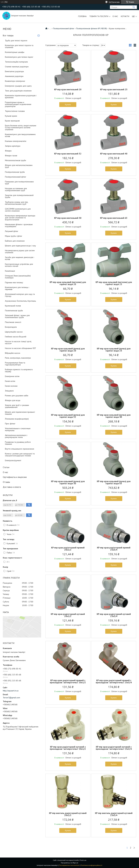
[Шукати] (134, 7)
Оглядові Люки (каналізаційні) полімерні (18, 277)
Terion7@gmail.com (11, 698)
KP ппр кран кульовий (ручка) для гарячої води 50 (68, 482)
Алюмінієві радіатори (14, 76)
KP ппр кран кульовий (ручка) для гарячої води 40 (114, 416)
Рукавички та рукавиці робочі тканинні (18, 443)
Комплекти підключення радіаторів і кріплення (21, 96)
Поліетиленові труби (14, 311)
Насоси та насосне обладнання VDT (20, 348)
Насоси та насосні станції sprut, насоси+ (18, 342)
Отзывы (6, 482)
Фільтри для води (13, 400)
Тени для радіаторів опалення (18, 91)
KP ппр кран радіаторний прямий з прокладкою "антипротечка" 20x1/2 (68, 681)
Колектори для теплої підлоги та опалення (19, 46)
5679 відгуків (114, 2)
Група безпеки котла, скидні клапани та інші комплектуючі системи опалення (21, 128)
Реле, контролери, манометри (18, 358)
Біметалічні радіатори (14, 71)
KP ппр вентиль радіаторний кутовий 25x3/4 (114, 814)
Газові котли (10, 381)
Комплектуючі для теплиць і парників (17, 288)
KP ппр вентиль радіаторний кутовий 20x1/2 (68, 814)
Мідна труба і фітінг (14, 236)
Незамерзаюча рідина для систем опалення (20, 251)
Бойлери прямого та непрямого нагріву (19, 370)
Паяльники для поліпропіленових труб (19, 183)
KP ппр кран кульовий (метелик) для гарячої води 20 (68, 283)
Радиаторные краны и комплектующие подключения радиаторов (18, 104)
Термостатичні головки (15, 111)
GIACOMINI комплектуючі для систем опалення (18, 210)
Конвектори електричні (15, 81)
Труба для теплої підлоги (16, 41)
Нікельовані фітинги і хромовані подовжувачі (19, 225)
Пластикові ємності (13, 322)
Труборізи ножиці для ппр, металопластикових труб (17, 203)
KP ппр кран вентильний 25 (114, 89)
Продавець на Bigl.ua (69, 863)
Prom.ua (83, 860)
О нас (115, 16)
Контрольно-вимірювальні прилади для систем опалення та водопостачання (20, 218)
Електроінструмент (13, 460)
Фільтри (8, 151)
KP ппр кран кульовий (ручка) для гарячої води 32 (68, 416)
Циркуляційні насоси (14, 332)
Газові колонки (11, 386)
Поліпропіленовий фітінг (16, 177)
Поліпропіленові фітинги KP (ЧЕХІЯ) (91, 28)
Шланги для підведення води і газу (20, 246)
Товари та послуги (99, 16)
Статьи (6, 467)
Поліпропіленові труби (15, 172)
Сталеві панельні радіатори (17, 67)
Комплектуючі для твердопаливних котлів (20, 135)
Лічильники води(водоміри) (17, 419)
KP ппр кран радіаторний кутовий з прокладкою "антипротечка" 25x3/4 (114, 748)
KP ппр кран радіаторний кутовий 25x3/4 (114, 615)
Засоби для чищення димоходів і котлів (20, 258)
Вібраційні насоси (13, 353)
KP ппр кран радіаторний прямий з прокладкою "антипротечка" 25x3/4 (114, 681)
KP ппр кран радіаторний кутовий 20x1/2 (68, 615)
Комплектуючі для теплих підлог (19, 57)
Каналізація (10, 271)
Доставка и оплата (12, 487)
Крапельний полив (13, 306)
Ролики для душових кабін (17, 396)
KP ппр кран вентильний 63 (114, 218)
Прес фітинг (10, 424)
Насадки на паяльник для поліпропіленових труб (16, 189)
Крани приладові (12, 121)
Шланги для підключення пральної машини (20, 413)
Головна (82, 16)
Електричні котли (12, 376)
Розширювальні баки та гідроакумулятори (15, 364)
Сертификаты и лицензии (15, 477)
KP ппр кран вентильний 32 (68, 154)
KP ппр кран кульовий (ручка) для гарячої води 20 (68, 350)
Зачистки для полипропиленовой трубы (19, 196)
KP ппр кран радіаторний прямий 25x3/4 (114, 549)
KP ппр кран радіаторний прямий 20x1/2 (68, 549)
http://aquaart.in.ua (11, 691)
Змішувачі (9, 391)
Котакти (125, 16)
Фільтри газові (11, 156)
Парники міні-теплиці (14, 282)
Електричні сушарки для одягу (18, 86)
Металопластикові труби (15, 160)
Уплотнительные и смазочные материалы (18, 429)
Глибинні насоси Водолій (16, 337)
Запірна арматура (13, 146)
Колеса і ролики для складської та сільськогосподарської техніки (20, 455)
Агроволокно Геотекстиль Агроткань (20, 301)
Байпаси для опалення (15, 241)
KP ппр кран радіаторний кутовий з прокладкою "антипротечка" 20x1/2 (68, 748)
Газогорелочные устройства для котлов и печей (19, 265)
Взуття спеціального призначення (20, 449)
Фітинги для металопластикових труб (19, 166)
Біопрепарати (11, 327)
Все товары (8, 35)
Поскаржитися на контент (69, 865)
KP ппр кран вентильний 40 (114, 154)
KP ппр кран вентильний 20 (68, 89)
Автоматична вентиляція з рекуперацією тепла (16, 436)
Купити (68, 105)
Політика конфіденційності (91, 865)
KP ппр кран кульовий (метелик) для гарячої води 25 (114, 283)
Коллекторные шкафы (15, 52)
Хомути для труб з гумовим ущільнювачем (17, 406)
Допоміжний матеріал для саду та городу (20, 295)
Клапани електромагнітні (16, 141)
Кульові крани (11, 116)
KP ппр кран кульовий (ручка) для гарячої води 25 (114, 350)
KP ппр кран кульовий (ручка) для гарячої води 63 (114, 482)
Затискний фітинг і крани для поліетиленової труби (17, 316)
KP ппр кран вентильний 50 (68, 218)
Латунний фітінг (12, 231)
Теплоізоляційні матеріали (16, 62)
